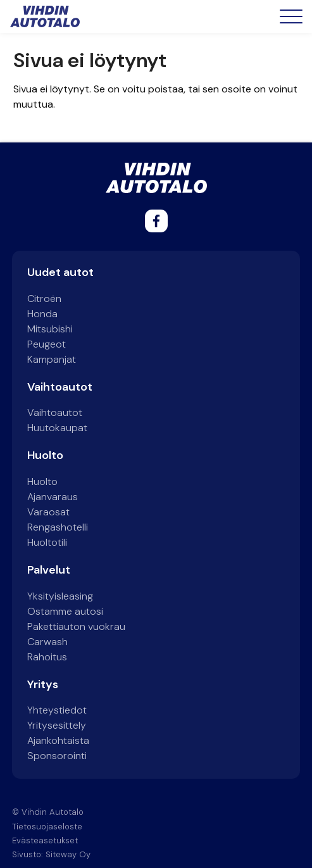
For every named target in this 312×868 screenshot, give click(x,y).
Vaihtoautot (55, 412)
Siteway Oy (68, 854)
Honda (42, 314)
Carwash (47, 642)
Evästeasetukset (45, 840)
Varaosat (48, 512)
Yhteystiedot (57, 710)
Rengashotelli (58, 527)
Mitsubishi (50, 329)
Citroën (44, 299)
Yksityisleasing (60, 596)
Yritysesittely (57, 725)
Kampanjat (52, 359)
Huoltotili (47, 542)
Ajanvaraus (53, 497)
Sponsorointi (57, 756)
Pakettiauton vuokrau (76, 626)
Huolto (42, 481)
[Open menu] (291, 16)
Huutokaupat (57, 428)
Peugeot (47, 344)
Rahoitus (47, 657)
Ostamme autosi (65, 611)
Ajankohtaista (58, 740)
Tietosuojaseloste (47, 827)
